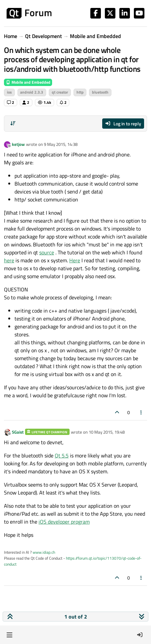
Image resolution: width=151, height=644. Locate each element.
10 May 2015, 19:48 (107, 432)
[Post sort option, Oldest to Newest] (13, 123)
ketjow (18, 144)
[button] (9, 635)
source (47, 252)
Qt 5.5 (62, 455)
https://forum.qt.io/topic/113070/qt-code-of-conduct (73, 561)
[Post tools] (141, 412)
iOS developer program (64, 522)
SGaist (18, 432)
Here (75, 260)
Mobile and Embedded (28, 82)
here (9, 260)
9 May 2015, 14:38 (61, 144)
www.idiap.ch (44, 552)
